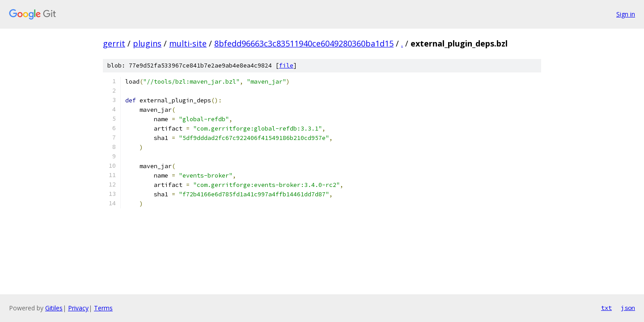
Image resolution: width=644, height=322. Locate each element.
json (628, 308)
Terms (103, 308)
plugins (147, 43)
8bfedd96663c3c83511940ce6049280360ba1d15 (304, 43)
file (286, 66)
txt (606, 308)
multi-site (188, 43)
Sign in (626, 14)
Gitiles (54, 308)
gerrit (114, 43)
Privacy (78, 308)
